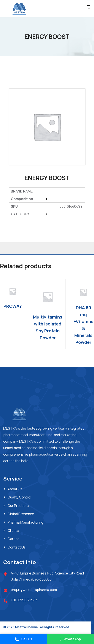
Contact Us (17, 547)
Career (13, 539)
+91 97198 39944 (24, 600)
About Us (15, 489)
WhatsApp (71, 639)
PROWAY (13, 306)
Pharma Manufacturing (25, 522)
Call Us (24, 639)
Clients (13, 531)
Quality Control (19, 497)
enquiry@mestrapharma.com (34, 590)
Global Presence (21, 514)
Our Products (18, 506)
